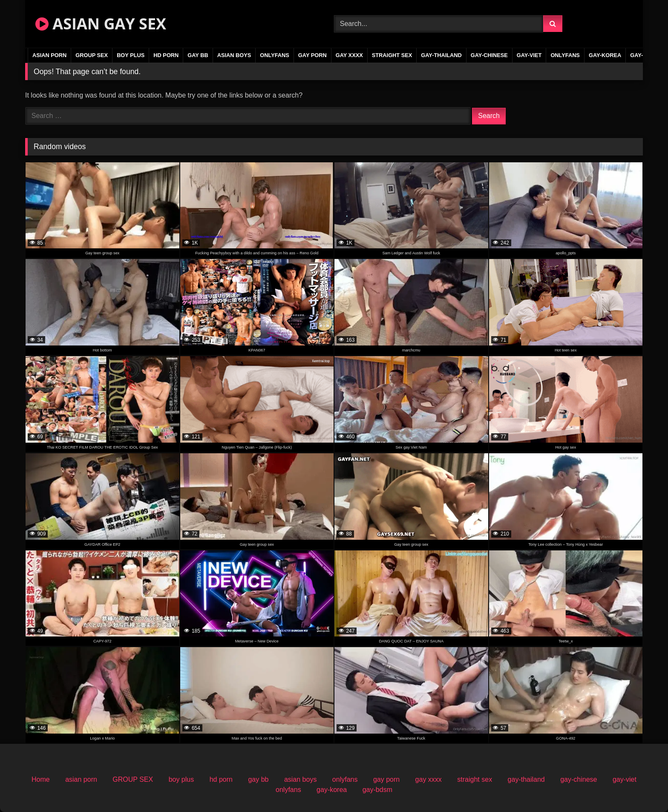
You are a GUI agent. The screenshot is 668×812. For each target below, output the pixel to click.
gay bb (198, 55)
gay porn (312, 55)
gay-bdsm (377, 790)
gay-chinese (489, 55)
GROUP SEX (92, 55)
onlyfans (275, 55)
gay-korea (605, 55)
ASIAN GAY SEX (101, 24)
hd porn (166, 55)
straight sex (392, 55)
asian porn (49, 55)
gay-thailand (441, 55)
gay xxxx (349, 55)
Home (41, 779)
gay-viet (529, 55)
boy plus (131, 55)
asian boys (234, 55)
